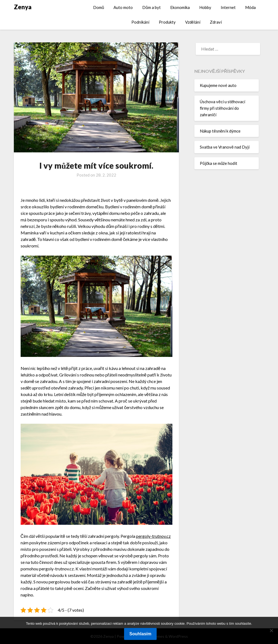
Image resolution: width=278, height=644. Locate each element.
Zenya (23, 7)
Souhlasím (140, 634)
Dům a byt (151, 7)
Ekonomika (180, 7)
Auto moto (123, 7)
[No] (271, 630)
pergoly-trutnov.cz (153, 536)
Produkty (167, 22)
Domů (99, 7)
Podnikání (140, 22)
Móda (250, 7)
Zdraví (216, 22)
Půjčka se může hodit (219, 163)
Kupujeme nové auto (218, 85)
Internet (228, 7)
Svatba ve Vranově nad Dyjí (225, 147)
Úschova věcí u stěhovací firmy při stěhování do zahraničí (222, 108)
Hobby (205, 7)
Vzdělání (193, 22)
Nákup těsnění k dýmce (220, 131)
